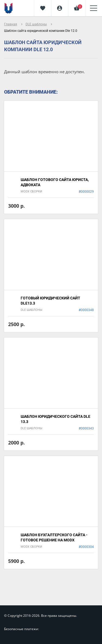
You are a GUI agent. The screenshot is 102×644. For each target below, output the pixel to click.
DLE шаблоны (36, 24)
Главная (11, 24)
